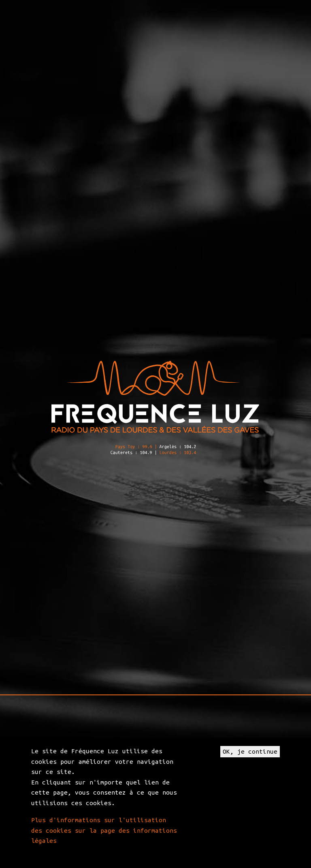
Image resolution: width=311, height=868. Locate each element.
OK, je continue (250, 751)
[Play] (85, 489)
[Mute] (203, 489)
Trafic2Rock (59, 556)
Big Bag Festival (207, 350)
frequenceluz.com (123, 556)
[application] (155, 489)
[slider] (144, 489)
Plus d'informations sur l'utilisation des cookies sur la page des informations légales (104, 830)
